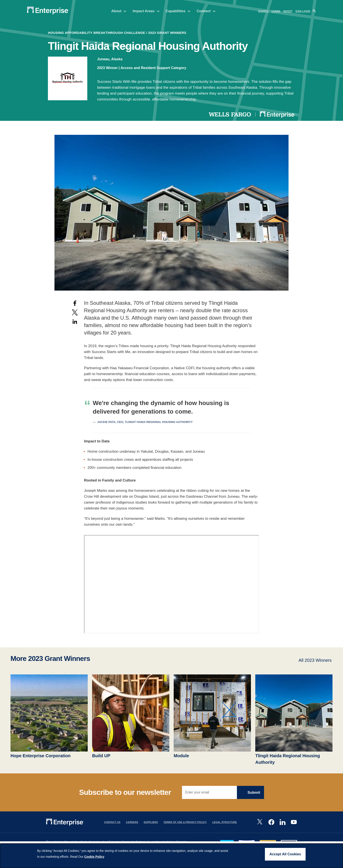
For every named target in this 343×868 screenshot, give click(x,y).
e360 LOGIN (303, 11)
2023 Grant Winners (167, 33)
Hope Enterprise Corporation (40, 756)
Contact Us (112, 822)
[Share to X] (75, 312)
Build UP (101, 756)
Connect (206, 11)
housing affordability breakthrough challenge (97, 33)
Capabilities (178, 11)
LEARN (276, 11)
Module (181, 756)
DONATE (263, 11)
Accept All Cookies (285, 854)
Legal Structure (225, 822)
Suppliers (151, 822)
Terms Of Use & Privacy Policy (185, 822)
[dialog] (171, 856)
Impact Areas (146, 11)
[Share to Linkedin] (75, 322)
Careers (132, 822)
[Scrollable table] (171, 411)
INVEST (288, 11)
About (119, 11)
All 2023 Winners (315, 660)
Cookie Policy (94, 857)
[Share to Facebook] (75, 303)
